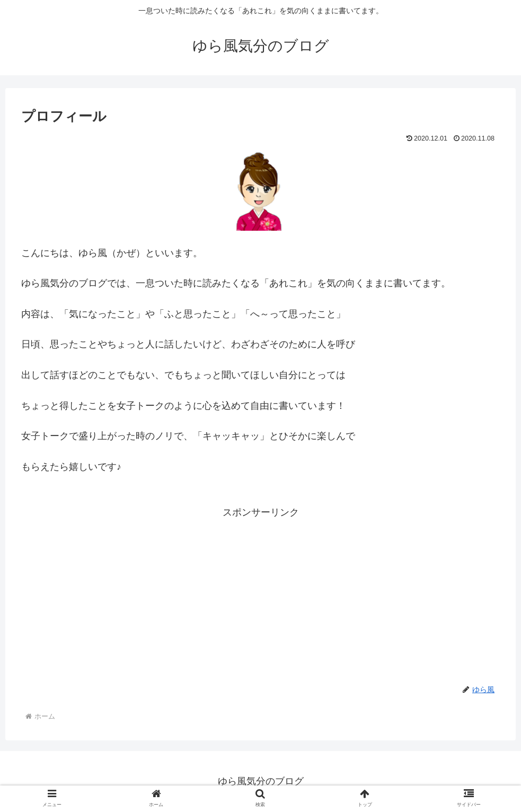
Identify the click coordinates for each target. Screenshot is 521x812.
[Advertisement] (260, 595)
